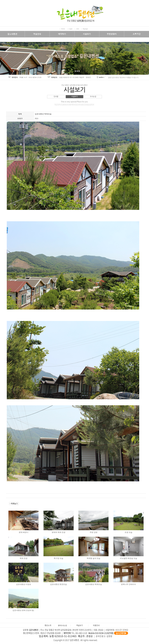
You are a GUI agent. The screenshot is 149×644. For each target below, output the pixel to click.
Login (71, 29)
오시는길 (93, 97)
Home (63, 29)
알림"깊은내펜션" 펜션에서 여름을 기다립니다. (123, 77)
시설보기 (74, 97)
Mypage (85, 29)
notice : (102, 77)
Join (78, 29)
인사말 (56, 97)
